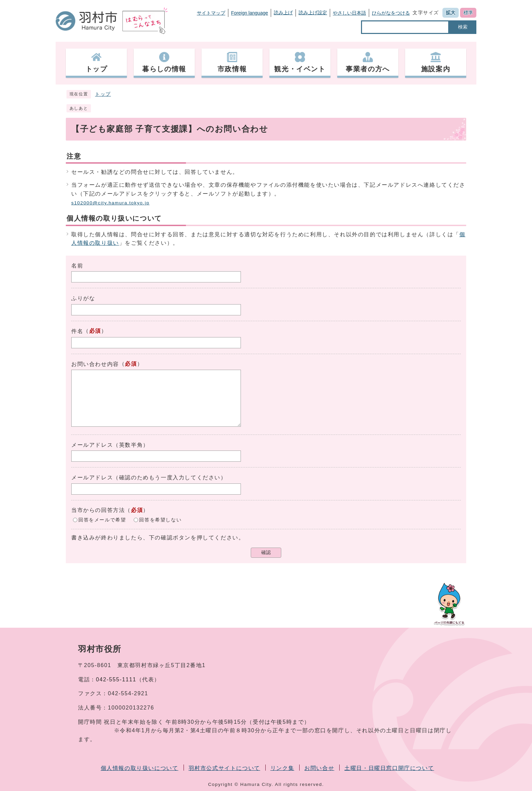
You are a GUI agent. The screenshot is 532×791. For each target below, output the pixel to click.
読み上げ (283, 13)
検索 (463, 27)
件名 (77, 331)
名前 (77, 266)
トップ (103, 94)
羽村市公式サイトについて (224, 768)
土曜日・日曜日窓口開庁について (389, 768)
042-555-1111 (116, 679)
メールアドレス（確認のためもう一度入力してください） (149, 477)
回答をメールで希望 (102, 520)
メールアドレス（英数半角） (110, 445)
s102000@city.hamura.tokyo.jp (110, 203)
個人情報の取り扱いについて (140, 768)
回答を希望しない (160, 520)
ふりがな (83, 298)
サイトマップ (211, 13)
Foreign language (250, 13)
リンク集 (282, 768)
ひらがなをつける (391, 13)
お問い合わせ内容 (95, 364)
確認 (266, 553)
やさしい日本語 (349, 13)
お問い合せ (319, 768)
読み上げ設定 (313, 13)
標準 (468, 13)
